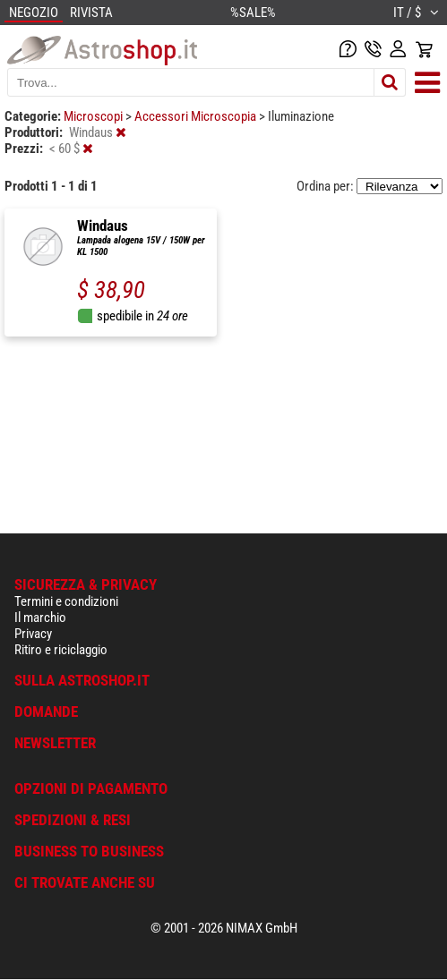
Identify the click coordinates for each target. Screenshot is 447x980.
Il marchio (40, 618)
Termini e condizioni (66, 601)
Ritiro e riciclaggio (61, 650)
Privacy (33, 634)
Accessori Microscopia (197, 116)
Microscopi (95, 116)
